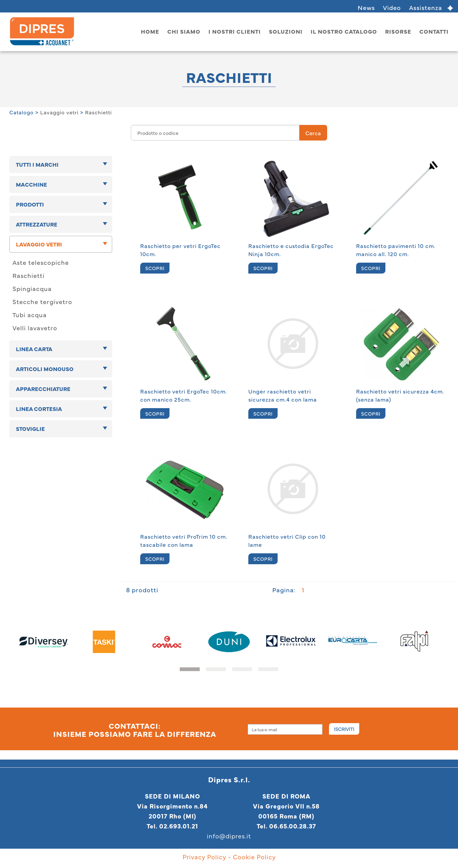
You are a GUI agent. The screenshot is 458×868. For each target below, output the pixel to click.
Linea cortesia (39, 409)
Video (392, 7)
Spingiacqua (32, 288)
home (150, 31)
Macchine (31, 184)
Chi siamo (184, 31)
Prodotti (30, 204)
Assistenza (426, 7)
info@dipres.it (229, 836)
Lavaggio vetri (59, 112)
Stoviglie (30, 429)
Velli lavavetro (35, 328)
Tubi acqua (30, 315)
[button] (190, 669)
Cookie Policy (254, 857)
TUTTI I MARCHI (37, 164)
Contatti (434, 31)
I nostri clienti (235, 31)
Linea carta (34, 349)
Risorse (398, 31)
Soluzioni (286, 31)
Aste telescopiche (41, 262)
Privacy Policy (204, 857)
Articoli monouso (45, 369)
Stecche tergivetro (42, 301)
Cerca (313, 133)
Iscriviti (344, 729)
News (366, 7)
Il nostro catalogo (344, 31)
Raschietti (98, 112)
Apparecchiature (43, 389)
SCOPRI (155, 268)
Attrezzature (37, 224)
